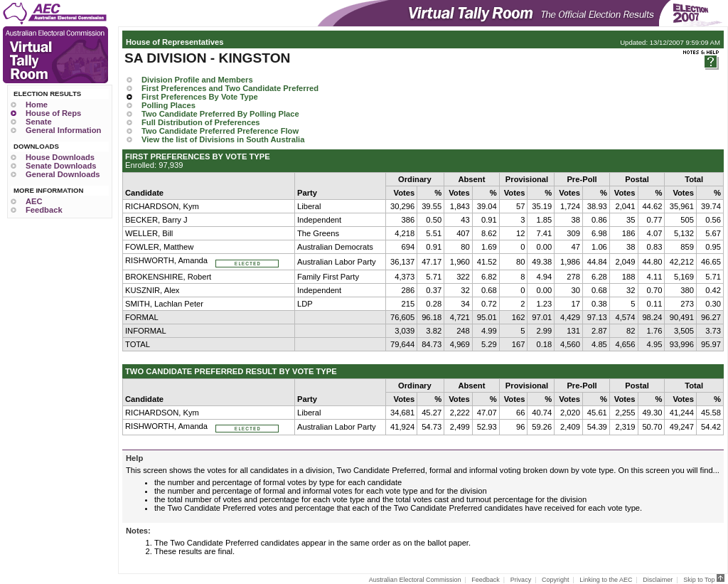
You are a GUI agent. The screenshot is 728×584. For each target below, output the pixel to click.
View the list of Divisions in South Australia (223, 139)
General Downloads (63, 174)
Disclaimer (658, 580)
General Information (63, 130)
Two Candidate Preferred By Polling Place (220, 114)
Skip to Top (704, 580)
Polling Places (168, 105)
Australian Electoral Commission (415, 580)
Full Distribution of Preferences (201, 122)
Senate (39, 122)
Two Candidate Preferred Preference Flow (220, 131)
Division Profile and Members (197, 80)
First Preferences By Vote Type (200, 97)
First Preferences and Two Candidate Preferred (230, 88)
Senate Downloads (61, 166)
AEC (34, 201)
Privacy (521, 580)
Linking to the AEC (606, 580)
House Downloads (60, 157)
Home (37, 105)
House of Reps (53, 113)
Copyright (556, 580)
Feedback (44, 210)
